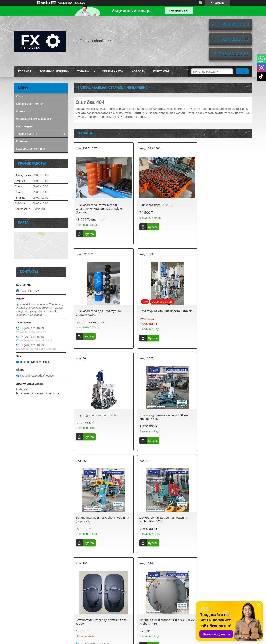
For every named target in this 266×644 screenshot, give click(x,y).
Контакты (161, 71)
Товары (83, 71)
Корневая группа (133, 117)
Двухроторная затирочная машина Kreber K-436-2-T (160, 420)
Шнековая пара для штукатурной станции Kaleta (220, 207)
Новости (138, 71)
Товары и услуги (27, 134)
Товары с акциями (54, 71)
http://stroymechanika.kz (35, 362)
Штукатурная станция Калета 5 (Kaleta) (97, 313)
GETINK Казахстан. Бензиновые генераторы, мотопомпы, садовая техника (38, 607)
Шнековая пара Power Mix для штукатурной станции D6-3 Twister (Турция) (99, 209)
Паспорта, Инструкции (31, 149)
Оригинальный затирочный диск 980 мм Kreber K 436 (101, 526)
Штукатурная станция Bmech (156, 311)
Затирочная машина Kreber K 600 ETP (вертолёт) (99, 420)
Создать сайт (66, 3)
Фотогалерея (25, 126)
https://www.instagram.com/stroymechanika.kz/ (41, 393)
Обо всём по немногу (30, 104)
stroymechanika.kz (88, 604)
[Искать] (242, 71)
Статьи (21, 111)
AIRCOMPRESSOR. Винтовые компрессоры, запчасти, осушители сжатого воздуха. (39, 618)
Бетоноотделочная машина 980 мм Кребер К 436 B (221, 313)
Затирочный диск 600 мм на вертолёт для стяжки (223, 526)
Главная (25, 71)
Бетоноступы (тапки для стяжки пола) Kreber (223, 420)
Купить (89, 234)
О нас (20, 96)
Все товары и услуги (161, 573)
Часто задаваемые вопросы (34, 119)
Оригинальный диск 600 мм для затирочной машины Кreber (158, 526)
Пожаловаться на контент (143, 640)
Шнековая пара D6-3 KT (153, 205)
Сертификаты (113, 71)
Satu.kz (150, 637)
